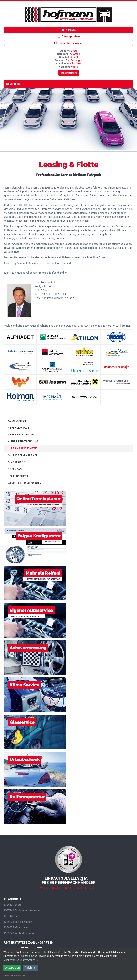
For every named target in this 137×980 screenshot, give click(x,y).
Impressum (8, 975)
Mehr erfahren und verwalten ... (21, 960)
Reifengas (15, 469)
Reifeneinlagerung (21, 435)
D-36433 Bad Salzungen (18, 922)
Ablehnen (31, 968)
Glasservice (16, 462)
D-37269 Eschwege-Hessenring (23, 910)
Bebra (74, 51)
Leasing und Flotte (23, 448)
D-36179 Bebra (13, 905)
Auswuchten (17, 421)
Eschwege (74, 54)
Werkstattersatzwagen (25, 483)
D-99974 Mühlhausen (17, 928)
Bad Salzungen (74, 60)
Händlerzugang (69, 73)
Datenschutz (21, 975)
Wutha (74, 67)
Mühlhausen (74, 64)
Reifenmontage (18, 428)
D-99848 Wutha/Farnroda (19, 933)
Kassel (74, 57)
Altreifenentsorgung (23, 442)
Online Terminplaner (69, 43)
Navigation (68, 84)
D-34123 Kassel (13, 916)
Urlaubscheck (18, 476)
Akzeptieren (12, 968)
